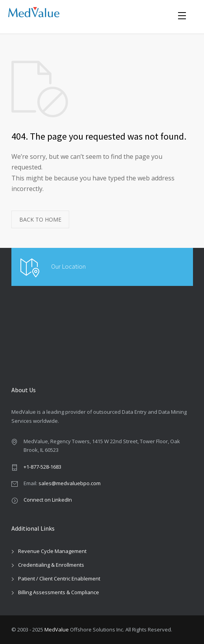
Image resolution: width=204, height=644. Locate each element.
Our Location (68, 266)
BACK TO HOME (40, 219)
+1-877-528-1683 (42, 467)
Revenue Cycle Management (52, 551)
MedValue (57, 629)
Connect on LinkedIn (48, 500)
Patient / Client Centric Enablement (59, 579)
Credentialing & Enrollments (51, 565)
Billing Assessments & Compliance (59, 592)
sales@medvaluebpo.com (70, 483)
